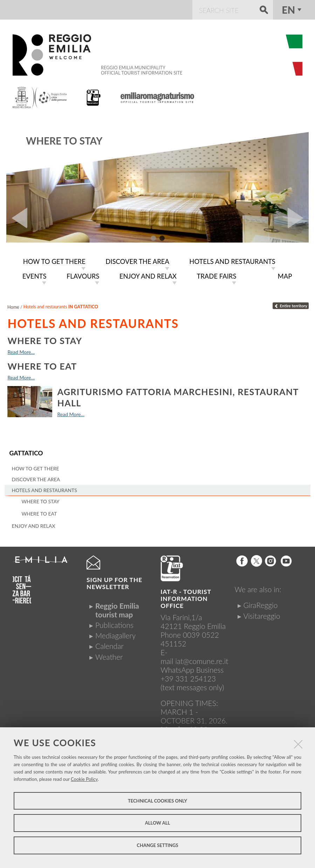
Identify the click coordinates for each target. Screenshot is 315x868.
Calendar (109, 645)
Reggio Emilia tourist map (117, 609)
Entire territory (291, 305)
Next (298, 218)
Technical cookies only (157, 801)
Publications (114, 624)
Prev (17, 218)
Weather (109, 656)
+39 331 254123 (188, 677)
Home (13, 306)
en (288, 10)
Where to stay (64, 141)
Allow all (157, 823)
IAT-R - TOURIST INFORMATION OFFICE (186, 598)
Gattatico (26, 452)
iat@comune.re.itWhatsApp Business (194, 664)
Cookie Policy (84, 779)
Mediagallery (115, 634)
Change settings (157, 845)
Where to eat (42, 365)
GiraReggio (260, 604)
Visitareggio (262, 615)
